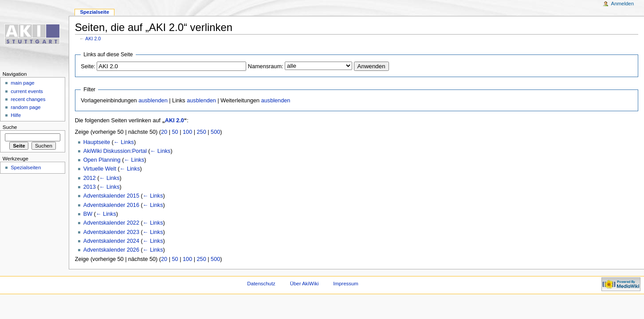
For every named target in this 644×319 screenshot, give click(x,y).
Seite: (88, 66)
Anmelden (623, 4)
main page (23, 83)
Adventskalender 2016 (111, 205)
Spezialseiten (26, 167)
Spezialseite (94, 12)
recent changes (28, 99)
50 (175, 132)
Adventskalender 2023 (111, 232)
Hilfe (16, 115)
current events (27, 91)
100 (187, 132)
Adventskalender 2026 (111, 250)
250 (202, 132)
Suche (10, 127)
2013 (90, 187)
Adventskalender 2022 (111, 223)
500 (215, 132)
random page (26, 107)
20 (164, 132)
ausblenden (153, 101)
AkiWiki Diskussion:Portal (115, 151)
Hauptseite (97, 142)
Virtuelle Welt (100, 169)
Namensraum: (266, 66)
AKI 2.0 (93, 39)
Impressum (346, 284)
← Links (124, 142)
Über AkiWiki (304, 284)
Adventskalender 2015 (111, 196)
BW (88, 214)
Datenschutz (261, 284)
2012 (90, 178)
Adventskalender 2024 (111, 241)
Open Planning (102, 160)
